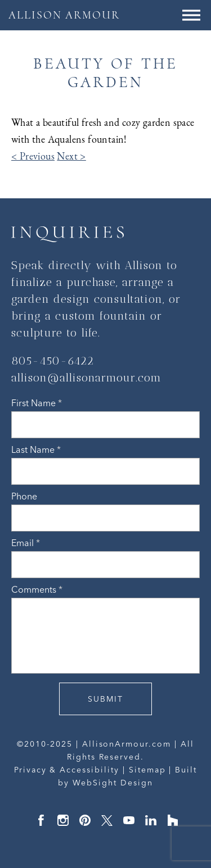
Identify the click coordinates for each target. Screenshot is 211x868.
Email (26, 543)
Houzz (173, 820)
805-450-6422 (53, 361)
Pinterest (85, 820)
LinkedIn (151, 820)
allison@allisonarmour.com (86, 378)
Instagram (63, 820)
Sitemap (147, 770)
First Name (37, 403)
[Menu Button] (191, 15)
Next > (71, 156)
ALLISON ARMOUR (64, 15)
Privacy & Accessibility (67, 770)
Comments (37, 589)
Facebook (41, 820)
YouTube (129, 820)
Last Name (36, 449)
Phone (24, 496)
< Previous (33, 156)
